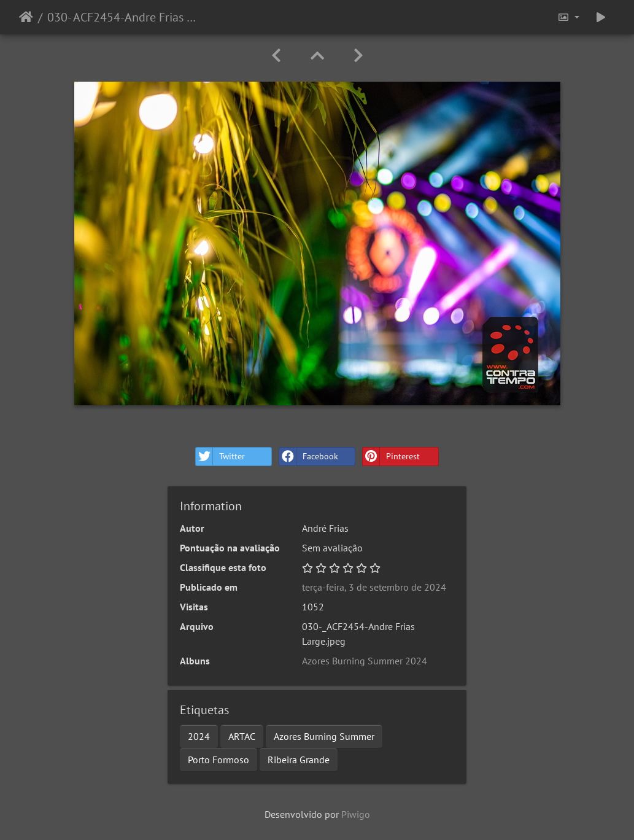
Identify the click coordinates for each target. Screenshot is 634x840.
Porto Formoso (218, 760)
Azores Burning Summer (324, 736)
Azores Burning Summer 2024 (365, 661)
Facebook (309, 457)
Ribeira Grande (299, 760)
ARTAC (242, 736)
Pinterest (391, 457)
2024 (199, 736)
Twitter (220, 457)
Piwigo (356, 814)
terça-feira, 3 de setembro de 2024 (374, 587)
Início (26, 17)
